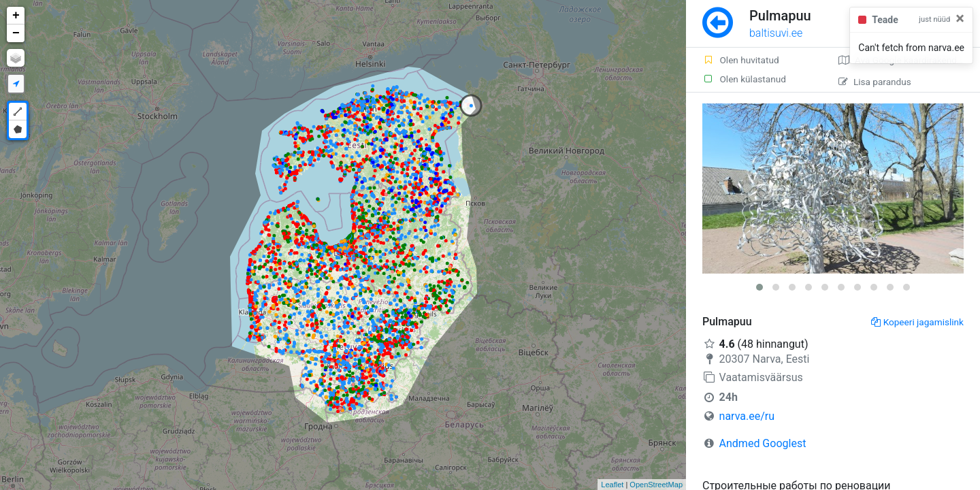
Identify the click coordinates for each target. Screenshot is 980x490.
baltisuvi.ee (776, 33)
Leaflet (612, 485)
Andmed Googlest (763, 443)
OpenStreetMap (656, 485)
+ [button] (16, 16)
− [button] (16, 33)
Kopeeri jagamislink (917, 322)
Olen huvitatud (741, 60)
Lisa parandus (875, 82)
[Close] (960, 18)
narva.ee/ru (747, 416)
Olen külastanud (744, 79)
